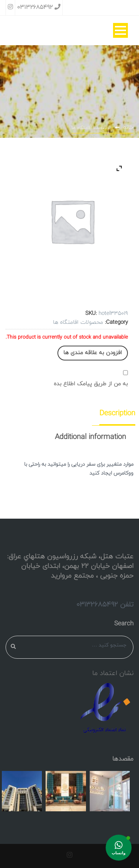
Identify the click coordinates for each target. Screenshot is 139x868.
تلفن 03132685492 (105, 605)
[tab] (113, 413)
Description (117, 413)
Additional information (90, 437)
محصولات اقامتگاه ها (91, 128)
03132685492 (39, 7)
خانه (128, 127)
